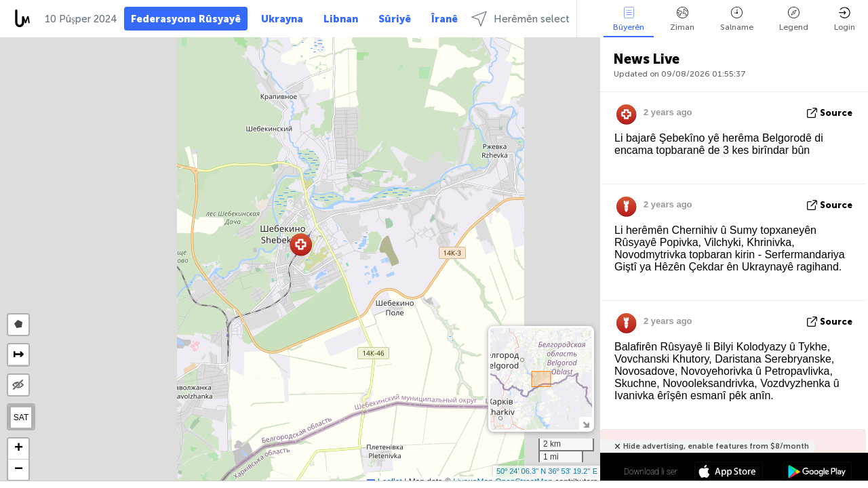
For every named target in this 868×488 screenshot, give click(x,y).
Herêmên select (520, 19)
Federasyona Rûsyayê (186, 19)
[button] (301, 244)
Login (845, 19)
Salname (737, 19)
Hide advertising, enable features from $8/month (716, 446)
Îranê (445, 19)
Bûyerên (629, 19)
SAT (21, 418)
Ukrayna (282, 19)
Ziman (682, 19)
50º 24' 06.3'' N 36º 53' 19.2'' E (547, 471)
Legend (794, 19)
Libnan (341, 19)
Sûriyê (395, 19)
